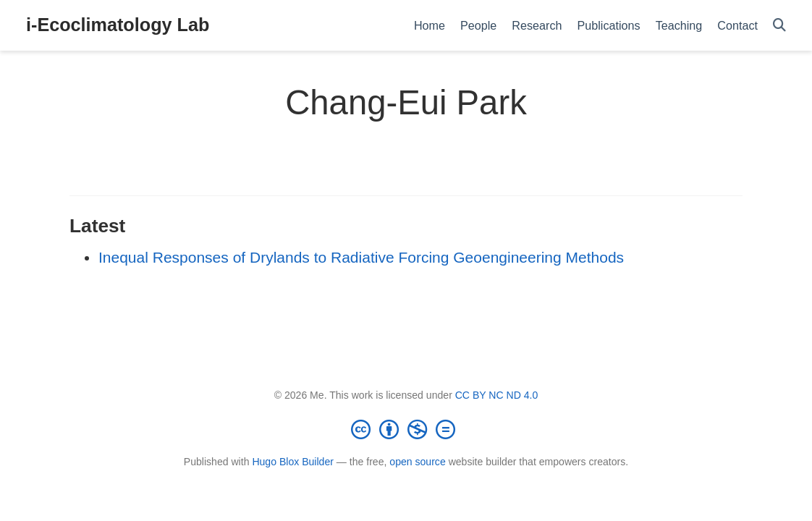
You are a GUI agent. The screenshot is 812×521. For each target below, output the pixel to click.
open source (417, 462)
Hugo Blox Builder (293, 462)
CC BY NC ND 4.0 (497, 395)
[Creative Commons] (406, 429)
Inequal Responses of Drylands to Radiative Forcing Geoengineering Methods (361, 257)
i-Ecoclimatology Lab (118, 25)
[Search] (779, 26)
